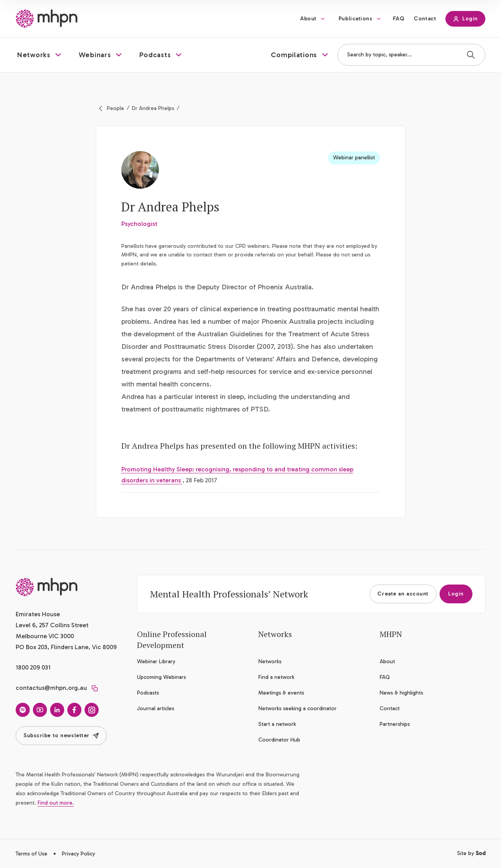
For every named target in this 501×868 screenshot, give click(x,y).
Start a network (277, 724)
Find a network (276, 677)
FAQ (399, 19)
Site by (471, 853)
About (308, 19)
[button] (40, 55)
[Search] (471, 55)
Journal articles (156, 708)
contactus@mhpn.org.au (51, 688)
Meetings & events (281, 693)
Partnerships (395, 724)
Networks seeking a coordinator (297, 708)
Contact (425, 19)
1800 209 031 (33, 667)
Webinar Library (156, 661)
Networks (270, 661)
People (115, 108)
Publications (356, 19)
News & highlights (401, 693)
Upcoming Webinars (161, 677)
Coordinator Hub (279, 740)
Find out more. (56, 803)
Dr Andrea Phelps (153, 108)
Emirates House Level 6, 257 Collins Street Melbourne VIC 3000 (52, 625)
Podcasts (148, 693)
